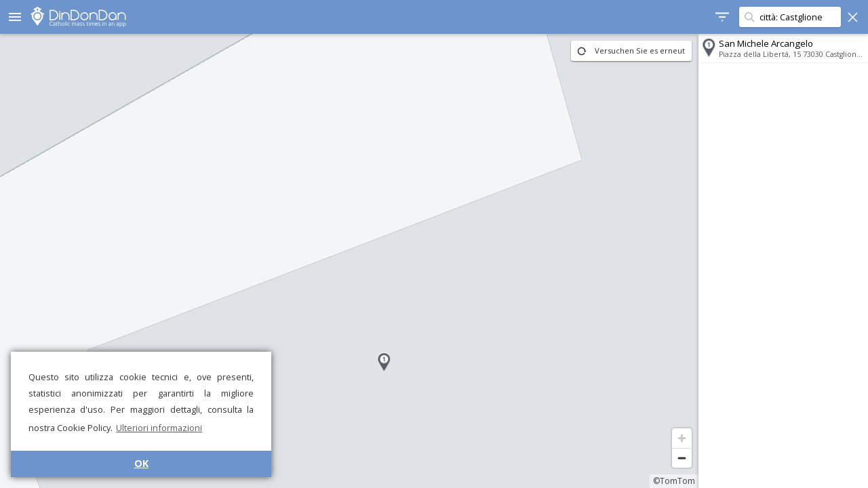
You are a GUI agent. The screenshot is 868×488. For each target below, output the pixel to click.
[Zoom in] (682, 438)
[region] (349, 261)
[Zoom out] (682, 458)
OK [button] (141, 463)
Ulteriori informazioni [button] (159, 428)
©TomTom (674, 481)
